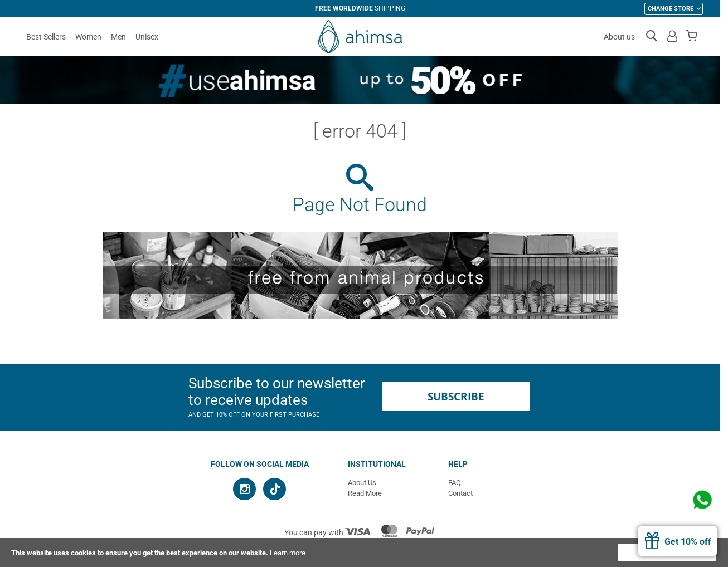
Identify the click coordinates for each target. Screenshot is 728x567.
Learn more (288, 553)
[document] (364, 553)
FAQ (455, 483)
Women (88, 37)
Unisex (147, 37)
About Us (362, 483)
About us (619, 37)
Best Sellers (46, 37)
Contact (460, 493)
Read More (365, 493)
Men (118, 37)
